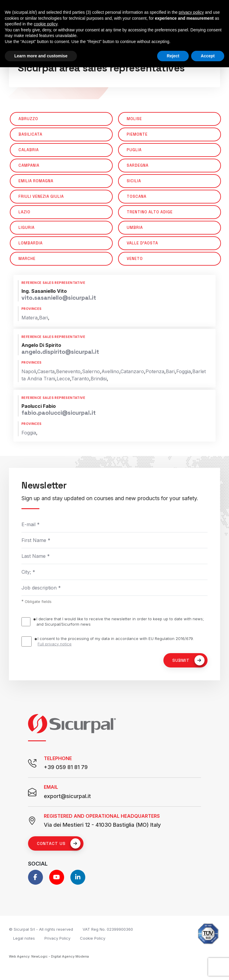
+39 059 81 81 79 (66, 767)
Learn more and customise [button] (41, 56)
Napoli (29, 371)
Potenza (155, 371)
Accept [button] (208, 56)
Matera (30, 318)
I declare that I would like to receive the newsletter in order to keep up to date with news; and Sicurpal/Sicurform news (120, 621)
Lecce (63, 379)
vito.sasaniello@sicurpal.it (59, 298)
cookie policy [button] (45, 24)
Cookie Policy (93, 938)
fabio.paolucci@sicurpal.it (59, 413)
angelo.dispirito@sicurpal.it (60, 352)
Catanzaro (132, 371)
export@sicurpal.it (67, 796)
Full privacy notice (55, 644)
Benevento (68, 371)
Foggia (184, 371)
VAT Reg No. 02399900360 (108, 929)
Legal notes (24, 938)
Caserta (46, 371)
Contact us (59, 843)
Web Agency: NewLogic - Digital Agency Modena (49, 956)
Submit (188, 660)
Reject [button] (173, 56)
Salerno (91, 371)
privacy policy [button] (191, 12)
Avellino (110, 371)
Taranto (80, 379)
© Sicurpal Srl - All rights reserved (41, 929)
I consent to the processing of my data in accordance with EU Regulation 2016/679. (116, 641)
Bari (44, 318)
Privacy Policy (57, 938)
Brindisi (99, 379)
